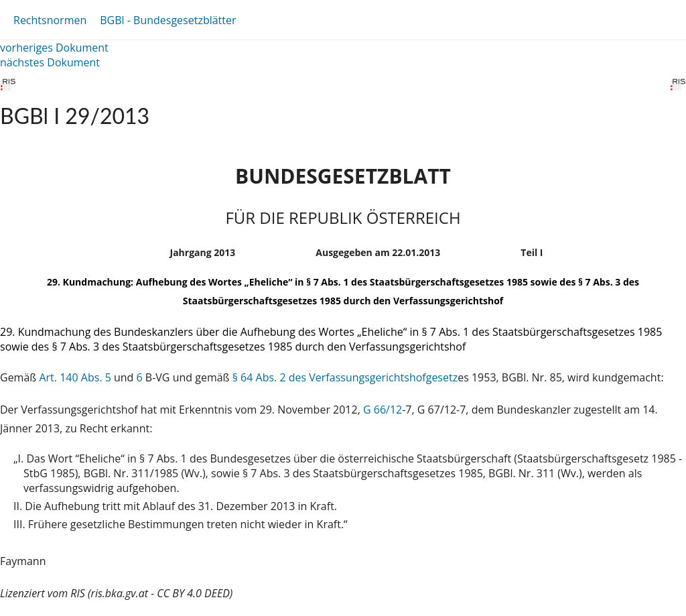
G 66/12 (383, 410)
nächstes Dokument (50, 62)
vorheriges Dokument (54, 48)
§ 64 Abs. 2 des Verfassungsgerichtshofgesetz (345, 377)
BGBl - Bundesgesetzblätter (168, 20)
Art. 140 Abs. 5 (75, 377)
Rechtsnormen (50, 20)
